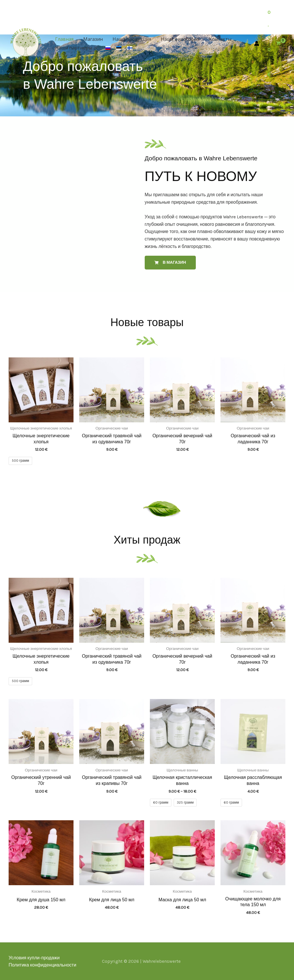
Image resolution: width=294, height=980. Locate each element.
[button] (94, 48)
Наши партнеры (76, 48)
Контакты (218, 39)
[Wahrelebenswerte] (26, 42)
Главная (64, 39)
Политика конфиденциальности (42, 965)
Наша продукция (130, 39)
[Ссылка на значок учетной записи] (257, 43)
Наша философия (178, 39)
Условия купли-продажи (34, 958)
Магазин (92, 39)
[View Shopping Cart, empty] (274, 43)
